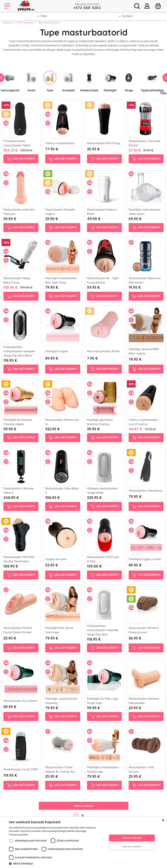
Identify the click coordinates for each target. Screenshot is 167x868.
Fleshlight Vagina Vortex (145, 559)
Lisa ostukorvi (21, 159)
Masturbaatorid (25, 22)
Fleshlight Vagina (57, 351)
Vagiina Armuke (56, 559)
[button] (57, 864)
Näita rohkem (84, 806)
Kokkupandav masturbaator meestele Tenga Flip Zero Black (19, 351)
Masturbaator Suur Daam (20, 701)
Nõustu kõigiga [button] (132, 838)
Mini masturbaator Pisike (103, 351)
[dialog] (83, 842)
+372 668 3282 (87, 8)
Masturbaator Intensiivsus (146, 490)
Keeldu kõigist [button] (132, 847)
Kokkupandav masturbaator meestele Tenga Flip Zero (103, 630)
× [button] (163, 820)
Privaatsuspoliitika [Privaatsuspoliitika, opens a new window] (19, 835)
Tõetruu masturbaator (60, 143)
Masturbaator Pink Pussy (104, 143)
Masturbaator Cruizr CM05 (21, 769)
